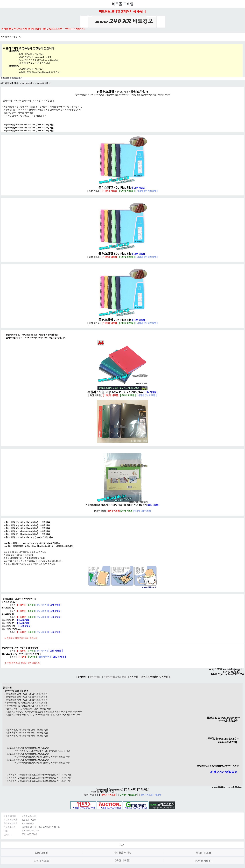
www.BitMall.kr (27, 83)
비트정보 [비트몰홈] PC (12, 78)
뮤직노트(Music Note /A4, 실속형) (36, 57)
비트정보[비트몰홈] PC (11, 37)
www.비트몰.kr (44, 83)
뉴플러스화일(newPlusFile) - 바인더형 (123, 95)
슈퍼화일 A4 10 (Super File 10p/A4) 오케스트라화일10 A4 (33, 775)
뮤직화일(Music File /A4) (31, 69)
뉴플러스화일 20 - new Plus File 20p (22, 543)
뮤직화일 (143, 790)
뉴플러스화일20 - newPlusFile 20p (22, 335)
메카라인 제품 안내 (10, 83)
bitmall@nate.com (30, 831)
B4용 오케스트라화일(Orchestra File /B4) (39, 60)
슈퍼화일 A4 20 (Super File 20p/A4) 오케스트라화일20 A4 (33, 778)
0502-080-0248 (29, 834)
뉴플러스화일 (116, 790)
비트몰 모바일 (123, 4)
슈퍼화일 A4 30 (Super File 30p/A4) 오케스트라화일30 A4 (33, 781)
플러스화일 (102, 790)
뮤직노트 (130, 790)
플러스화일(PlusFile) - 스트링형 (89, 95)
